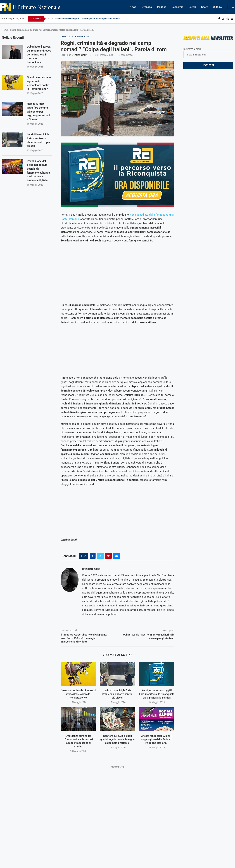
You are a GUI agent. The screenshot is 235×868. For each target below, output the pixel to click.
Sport (204, 7)
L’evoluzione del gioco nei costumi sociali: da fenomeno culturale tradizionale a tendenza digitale (38, 179)
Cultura (217, 7)
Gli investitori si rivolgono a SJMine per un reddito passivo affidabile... (88, 19)
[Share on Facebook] (93, 556)
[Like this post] (84, 556)
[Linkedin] (232, 19)
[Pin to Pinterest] (108, 556)
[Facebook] (219, 19)
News (133, 7)
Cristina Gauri (79, 55)
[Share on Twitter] (100, 556)
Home (5, 30)
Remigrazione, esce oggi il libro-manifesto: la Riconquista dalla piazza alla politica (157, 694)
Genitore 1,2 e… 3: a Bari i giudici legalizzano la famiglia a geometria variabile (117, 739)
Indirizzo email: (208, 53)
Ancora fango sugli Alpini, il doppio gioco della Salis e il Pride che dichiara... (157, 739)
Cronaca (147, 7)
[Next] (52, 19)
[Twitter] (223, 19)
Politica (162, 7)
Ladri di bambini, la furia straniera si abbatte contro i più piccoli (117, 694)
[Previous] (49, 19)
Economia (178, 7)
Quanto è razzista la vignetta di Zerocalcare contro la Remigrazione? (78, 694)
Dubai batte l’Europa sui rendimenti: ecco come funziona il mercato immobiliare (38, 57)
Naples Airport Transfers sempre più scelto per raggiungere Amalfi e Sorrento (38, 117)
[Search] (233, 7)
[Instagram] (228, 19)
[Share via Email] (117, 556)
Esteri (192, 7)
